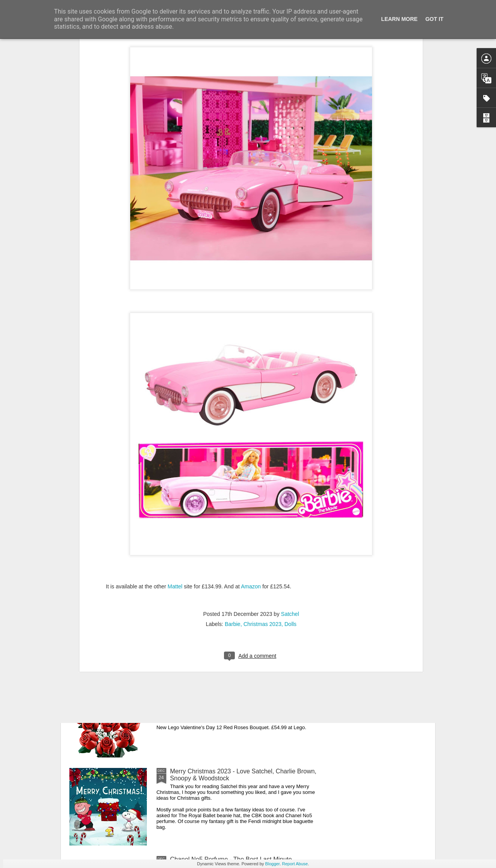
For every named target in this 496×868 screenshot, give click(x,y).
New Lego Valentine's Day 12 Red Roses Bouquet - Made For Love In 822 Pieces (241, 687)
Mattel (176, 491)
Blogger (272, 864)
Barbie (232, 529)
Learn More (400, 19)
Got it (435, 19)
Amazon (251, 491)
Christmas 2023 (262, 529)
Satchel (290, 519)
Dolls (290, 529)
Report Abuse (295, 864)
